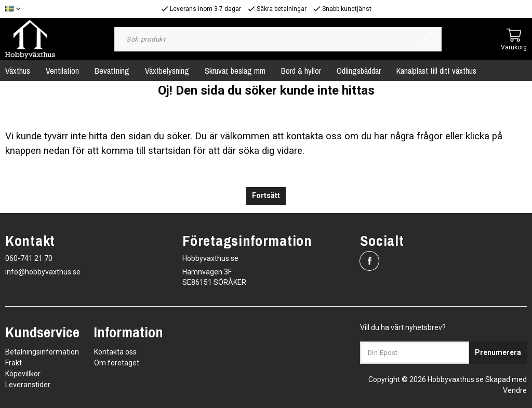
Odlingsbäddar (359, 71)
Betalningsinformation (42, 352)
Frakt (14, 363)
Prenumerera (498, 352)
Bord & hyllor (301, 71)
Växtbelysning (167, 71)
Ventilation (62, 71)
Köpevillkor (23, 374)
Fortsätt (266, 196)
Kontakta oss (115, 352)
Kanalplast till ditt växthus (436, 71)
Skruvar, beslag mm (235, 71)
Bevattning (112, 71)
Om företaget (117, 363)
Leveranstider (28, 385)
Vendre (515, 390)
